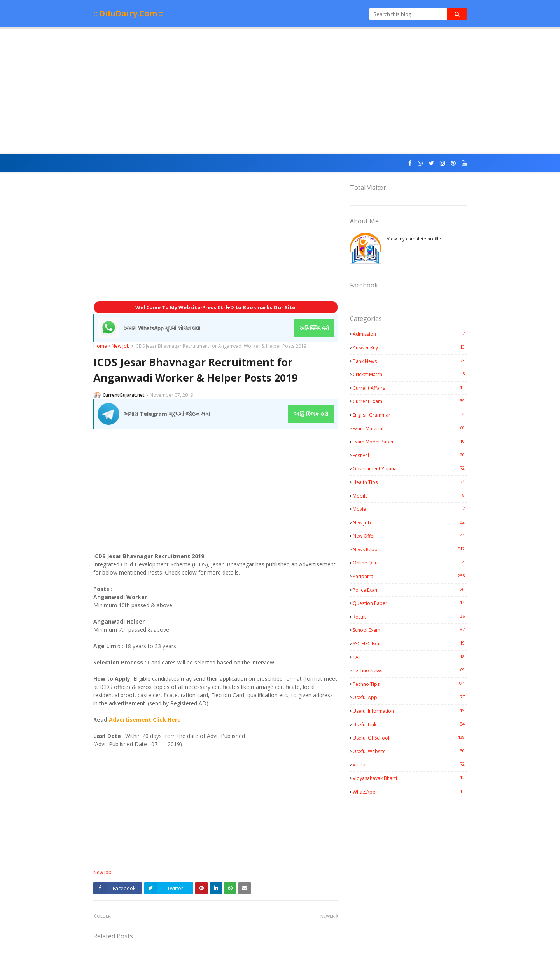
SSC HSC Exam (410, 643)
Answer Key (410, 347)
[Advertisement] (280, 91)
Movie (410, 509)
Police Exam (410, 590)
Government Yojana (410, 468)
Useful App (410, 697)
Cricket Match (410, 374)
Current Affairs (410, 388)
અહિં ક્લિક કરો (311, 414)
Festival (410, 455)
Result (410, 617)
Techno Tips (410, 684)
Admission (410, 334)
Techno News (410, 670)
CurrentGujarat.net (124, 395)
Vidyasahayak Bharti (410, 778)
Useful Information (410, 711)
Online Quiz (410, 563)
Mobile (410, 496)
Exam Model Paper (410, 442)
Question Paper (410, 603)
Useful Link (410, 724)
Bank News (410, 361)
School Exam (410, 630)
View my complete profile (414, 239)
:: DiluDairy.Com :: (128, 13)
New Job (121, 346)
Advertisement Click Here (145, 719)
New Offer (410, 536)
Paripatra (410, 576)
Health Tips (410, 482)
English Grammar (410, 415)
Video (410, 764)
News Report (410, 549)
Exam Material (410, 428)
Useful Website (410, 751)
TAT (410, 657)
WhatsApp (410, 792)
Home (100, 346)
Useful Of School (410, 738)
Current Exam (410, 401)
